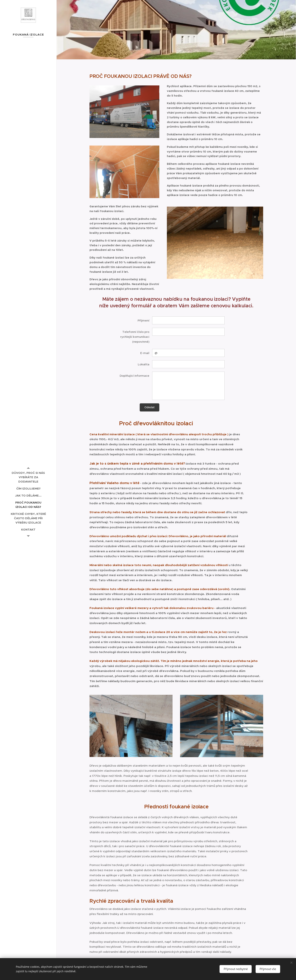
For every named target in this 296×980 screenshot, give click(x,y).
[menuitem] (28, 477)
